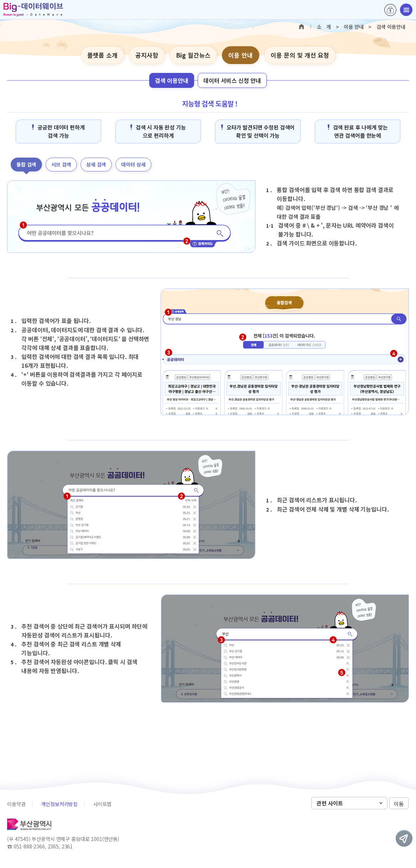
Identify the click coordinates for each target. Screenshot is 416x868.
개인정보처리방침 (59, 804)
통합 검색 (26, 164)
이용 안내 (241, 55)
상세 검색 (96, 164)
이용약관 (16, 804)
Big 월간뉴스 (193, 55)
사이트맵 (102, 804)
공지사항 (147, 55)
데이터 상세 (133, 164)
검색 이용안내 (172, 80)
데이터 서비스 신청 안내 (232, 80)
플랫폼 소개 (102, 55)
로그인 (390, 10)
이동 (399, 803)
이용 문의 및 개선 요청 (300, 55)
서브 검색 (61, 164)
